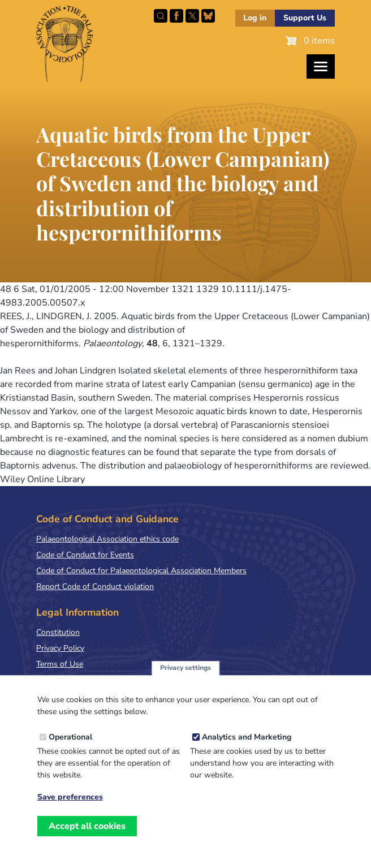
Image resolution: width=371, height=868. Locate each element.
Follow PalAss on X (192, 16)
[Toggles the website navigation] (321, 66)
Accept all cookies (87, 840)
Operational (70, 751)
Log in (255, 18)
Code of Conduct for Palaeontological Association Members (141, 571)
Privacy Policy (60, 648)
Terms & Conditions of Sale (85, 680)
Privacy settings (185, 682)
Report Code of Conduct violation (95, 586)
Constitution (58, 632)
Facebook (176, 16)
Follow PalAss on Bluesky (208, 16)
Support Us (305, 18)
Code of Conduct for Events (85, 555)
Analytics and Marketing (247, 751)
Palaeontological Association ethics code (107, 539)
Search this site (161, 16)
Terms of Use (60, 664)
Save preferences (70, 811)
